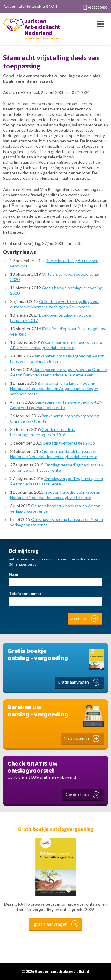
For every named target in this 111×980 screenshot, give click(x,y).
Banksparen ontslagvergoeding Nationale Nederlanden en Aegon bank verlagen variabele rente (54, 388)
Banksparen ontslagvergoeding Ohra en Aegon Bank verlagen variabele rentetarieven (59, 372)
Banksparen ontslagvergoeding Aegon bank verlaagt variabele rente (57, 359)
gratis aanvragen (51, 924)
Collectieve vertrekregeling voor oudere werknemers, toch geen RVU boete (54, 304)
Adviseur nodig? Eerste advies (31, 7)
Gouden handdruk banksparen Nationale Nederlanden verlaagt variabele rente (54, 454)
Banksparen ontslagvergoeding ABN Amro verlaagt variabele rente (56, 345)
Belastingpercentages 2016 (69, 443)
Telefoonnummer (25, 594)
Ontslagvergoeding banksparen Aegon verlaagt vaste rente (57, 467)
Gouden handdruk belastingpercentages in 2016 (42, 432)
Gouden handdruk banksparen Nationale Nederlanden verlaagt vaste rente (55, 495)
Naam (14, 574)
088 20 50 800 (98, 7)
